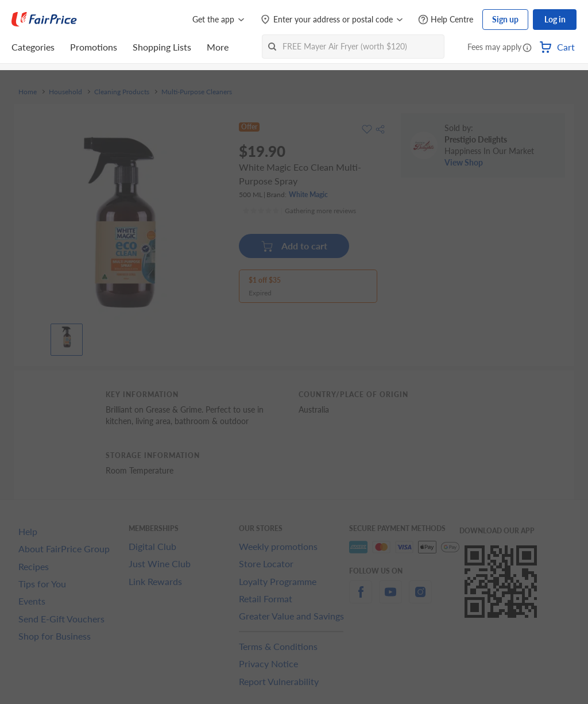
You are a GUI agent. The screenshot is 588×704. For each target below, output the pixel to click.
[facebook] (361, 599)
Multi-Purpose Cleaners (197, 92)
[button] (527, 48)
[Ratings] (299, 211)
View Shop (464, 162)
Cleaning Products (122, 92)
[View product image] (67, 337)
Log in (555, 19)
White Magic (308, 195)
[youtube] (390, 599)
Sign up (505, 19)
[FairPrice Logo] (44, 20)
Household (65, 92)
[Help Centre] (446, 20)
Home (28, 92)
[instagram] (420, 599)
